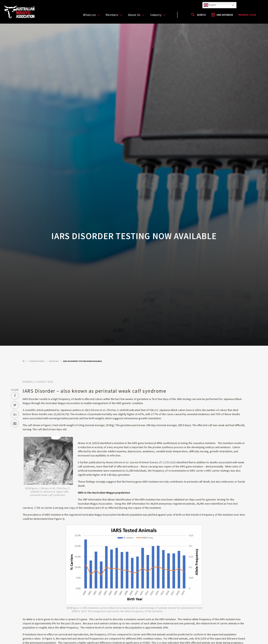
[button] (198, 15)
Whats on (91, 15)
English (210, 5)
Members (114, 15)
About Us (136, 15)
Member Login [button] (247, 15)
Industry (158, 15)
